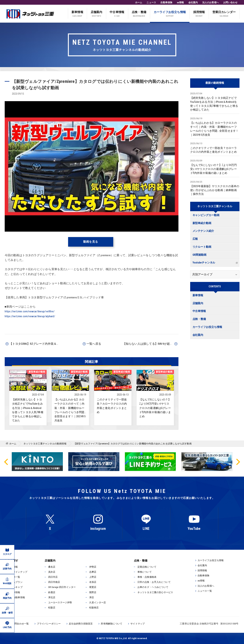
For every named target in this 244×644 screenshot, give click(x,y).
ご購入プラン (15, 582)
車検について (145, 572)
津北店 (52, 597)
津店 (92, 597)
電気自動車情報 (17, 597)
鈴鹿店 (52, 592)
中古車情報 (117, 14)
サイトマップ (138, 624)
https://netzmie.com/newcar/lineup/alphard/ (30, 316)
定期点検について (147, 567)
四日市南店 (54, 582)
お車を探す (12, 561)
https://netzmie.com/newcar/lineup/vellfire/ (30, 311)
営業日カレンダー (224, 14)
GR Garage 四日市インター (62, 587)
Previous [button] (6, 462)
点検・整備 (139, 14)
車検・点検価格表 (147, 577)
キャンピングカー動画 (206, 215)
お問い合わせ (230, 2)
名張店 (93, 582)
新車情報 (77, 14)
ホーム (139, 2)
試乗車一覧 (14, 577)
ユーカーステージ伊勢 (60, 602)
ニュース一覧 (205, 591)
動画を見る (91, 242)
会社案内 (193, 2)
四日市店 (53, 577)
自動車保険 (166, 2)
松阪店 (52, 608)
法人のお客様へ (211, 2)
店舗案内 (97, 14)
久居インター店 (98, 602)
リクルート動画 (202, 247)
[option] (150, 462)
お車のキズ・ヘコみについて (153, 587)
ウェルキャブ (15, 587)
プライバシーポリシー (49, 624)
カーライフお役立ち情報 (170, 14)
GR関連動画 (199, 255)
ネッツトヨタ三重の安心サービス (155, 592)
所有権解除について (112, 624)
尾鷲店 (93, 587)
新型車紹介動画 (202, 223)
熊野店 (93, 592)
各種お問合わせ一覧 (18, 624)
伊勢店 (93, 567)
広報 (195, 239)
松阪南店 (94, 608)
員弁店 (52, 572)
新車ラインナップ (18, 572)
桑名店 (52, 567)
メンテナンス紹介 (203, 231)
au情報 (180, 2)
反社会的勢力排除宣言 (81, 624)
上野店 (93, 577)
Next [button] (238, 462)
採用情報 (199, 14)
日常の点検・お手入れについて (154, 582)
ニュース (151, 2)
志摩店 (93, 572)
